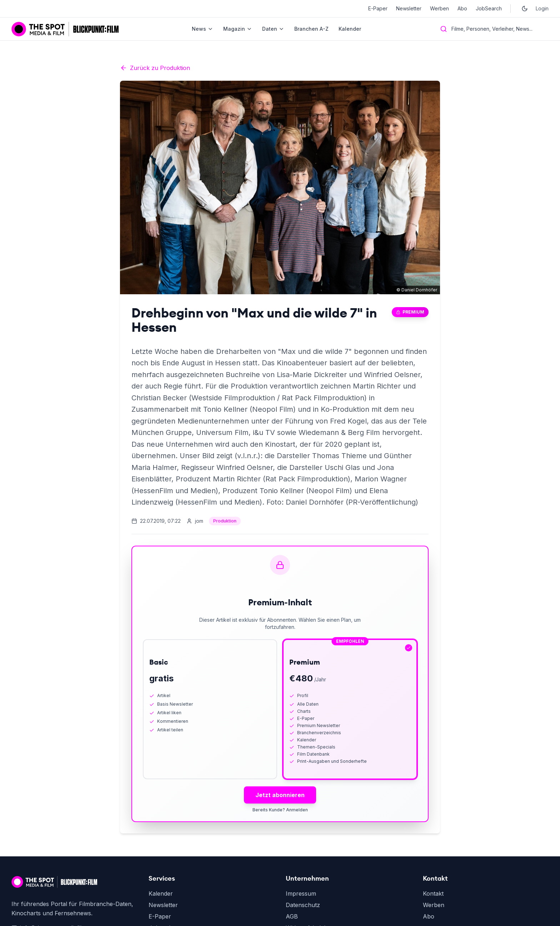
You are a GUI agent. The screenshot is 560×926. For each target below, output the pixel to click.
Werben (439, 8)
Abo (462, 8)
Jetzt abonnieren (280, 795)
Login (542, 8)
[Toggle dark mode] (525, 9)
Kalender (350, 29)
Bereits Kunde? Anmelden (280, 810)
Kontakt (433, 894)
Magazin (238, 29)
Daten (273, 29)
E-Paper (378, 8)
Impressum (301, 894)
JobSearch (489, 8)
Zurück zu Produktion (155, 68)
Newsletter (409, 8)
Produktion (225, 521)
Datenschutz (303, 905)
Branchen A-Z (311, 29)
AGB (292, 916)
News (202, 29)
